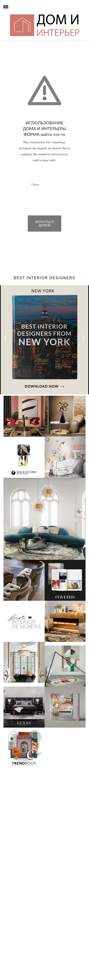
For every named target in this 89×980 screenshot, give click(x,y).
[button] (84, 338)
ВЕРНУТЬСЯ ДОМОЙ (44, 224)
